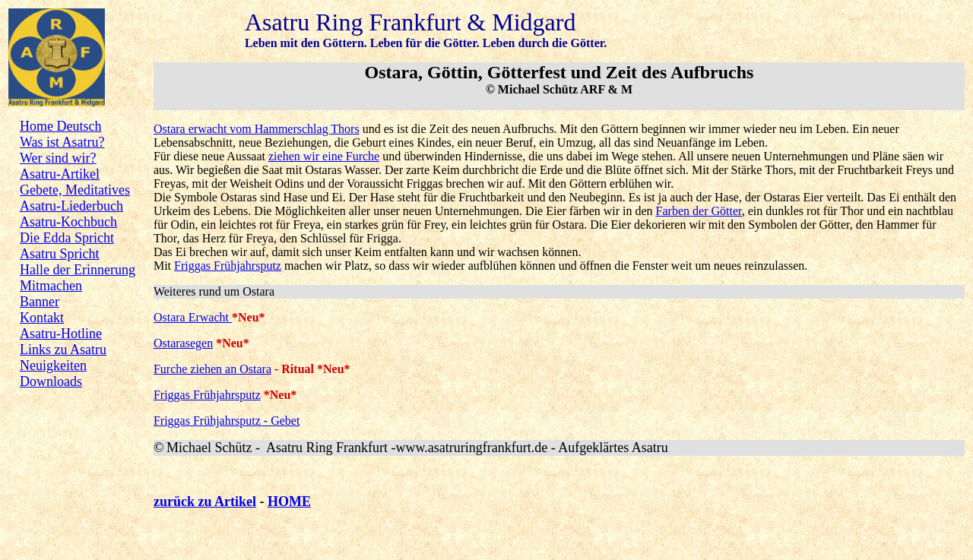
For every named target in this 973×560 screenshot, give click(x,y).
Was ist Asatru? (62, 142)
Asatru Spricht (59, 254)
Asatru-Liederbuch (71, 206)
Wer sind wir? (58, 158)
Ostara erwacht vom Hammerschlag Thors (257, 129)
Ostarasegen (183, 343)
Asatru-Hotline (61, 334)
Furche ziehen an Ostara (212, 369)
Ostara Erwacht (193, 317)
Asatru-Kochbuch (68, 222)
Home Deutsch (60, 126)
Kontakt (42, 318)
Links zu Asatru (63, 350)
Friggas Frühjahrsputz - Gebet (227, 421)
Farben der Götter (699, 211)
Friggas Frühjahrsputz (228, 266)
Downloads (51, 381)
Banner (40, 302)
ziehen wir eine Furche (324, 156)
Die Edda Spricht (67, 238)
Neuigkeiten (53, 365)
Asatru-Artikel (60, 174)
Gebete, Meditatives (75, 190)
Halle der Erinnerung (78, 270)
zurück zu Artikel (205, 501)
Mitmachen (51, 286)
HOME (289, 501)
